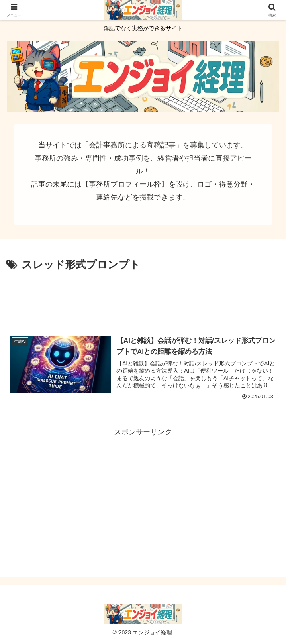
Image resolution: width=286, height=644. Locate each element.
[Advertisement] (143, 298)
